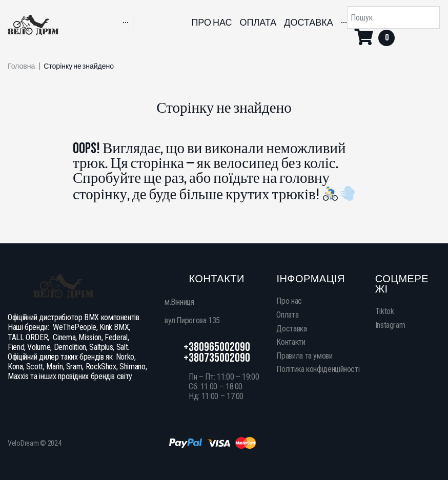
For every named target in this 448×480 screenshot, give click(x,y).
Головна (21, 67)
